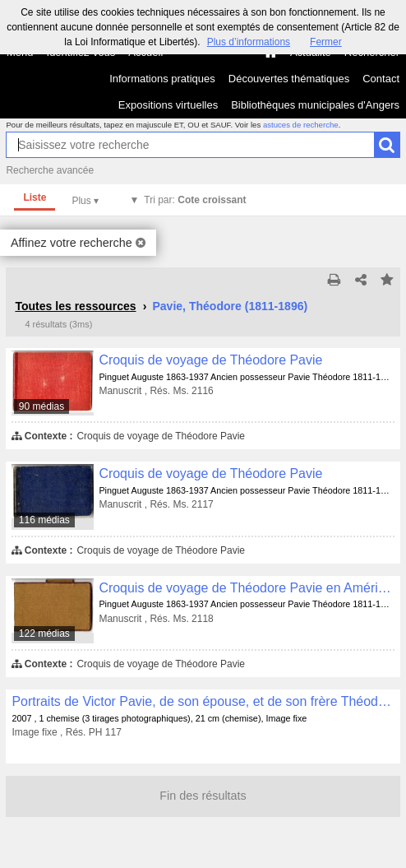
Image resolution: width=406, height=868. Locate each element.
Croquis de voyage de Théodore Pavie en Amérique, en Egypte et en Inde (246, 588)
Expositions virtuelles (168, 105)
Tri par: (195, 200)
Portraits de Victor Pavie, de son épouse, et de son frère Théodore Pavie (203, 701)
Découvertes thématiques (289, 79)
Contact (381, 79)
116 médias (44, 520)
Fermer (326, 42)
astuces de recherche (301, 125)
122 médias (44, 634)
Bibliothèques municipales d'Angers (315, 105)
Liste (35, 197)
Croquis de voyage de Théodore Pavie (210, 360)
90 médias (42, 406)
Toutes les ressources (75, 306)
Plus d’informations (249, 42)
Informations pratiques (162, 79)
